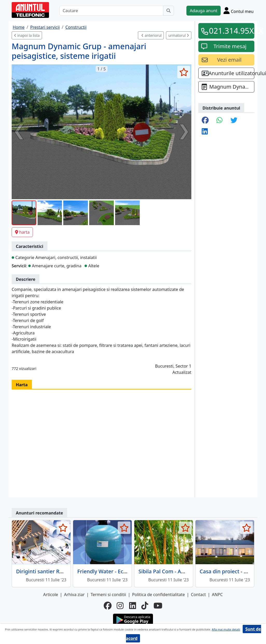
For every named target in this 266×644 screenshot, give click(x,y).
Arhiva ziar (74, 595)
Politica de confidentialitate (158, 595)
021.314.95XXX (230, 31)
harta (22, 232)
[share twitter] (234, 121)
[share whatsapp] (220, 121)
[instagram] (120, 606)
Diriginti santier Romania (47, 571)
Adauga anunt (204, 11)
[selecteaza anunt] (184, 72)
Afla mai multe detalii (226, 629)
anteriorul (151, 35)
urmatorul (179, 35)
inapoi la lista (27, 35)
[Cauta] (169, 11)
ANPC (217, 595)
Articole (51, 595)
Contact (198, 595)
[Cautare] (111, 11)
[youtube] (158, 606)
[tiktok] (145, 606)
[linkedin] (133, 606)
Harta (22, 385)
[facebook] (108, 606)
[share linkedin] (205, 132)
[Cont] (239, 10)
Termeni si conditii (108, 595)
